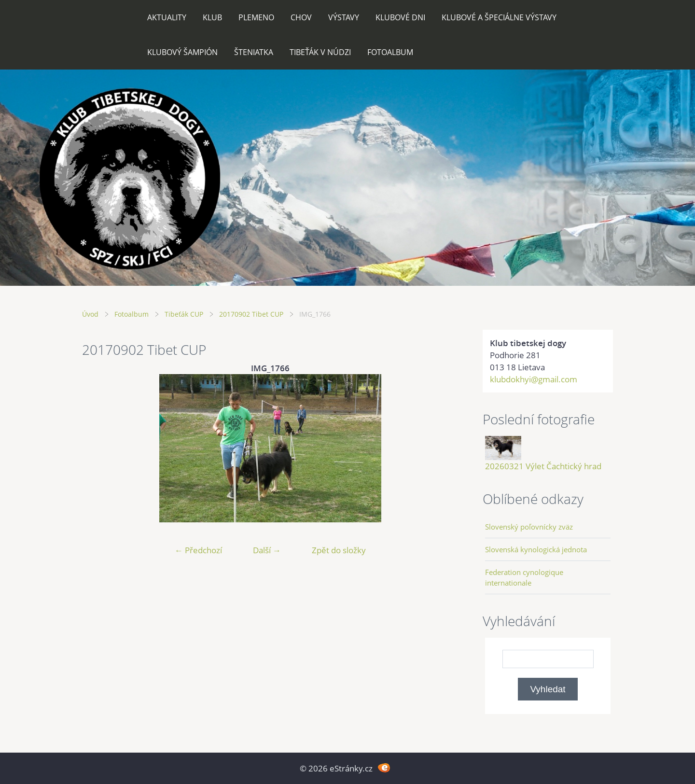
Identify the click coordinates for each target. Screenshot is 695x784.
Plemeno (256, 17)
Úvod (90, 314)
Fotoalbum (390, 52)
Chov (301, 17)
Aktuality (167, 17)
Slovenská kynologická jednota (536, 549)
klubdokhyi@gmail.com (534, 379)
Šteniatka (254, 52)
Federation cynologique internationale (524, 577)
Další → (267, 550)
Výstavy (344, 17)
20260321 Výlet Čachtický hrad (543, 466)
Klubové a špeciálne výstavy (499, 17)
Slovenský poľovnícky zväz (529, 527)
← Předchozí (198, 550)
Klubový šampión (182, 52)
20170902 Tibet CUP (251, 314)
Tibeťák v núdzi (320, 52)
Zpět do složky (339, 550)
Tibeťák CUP (184, 314)
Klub (212, 17)
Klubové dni (400, 17)
